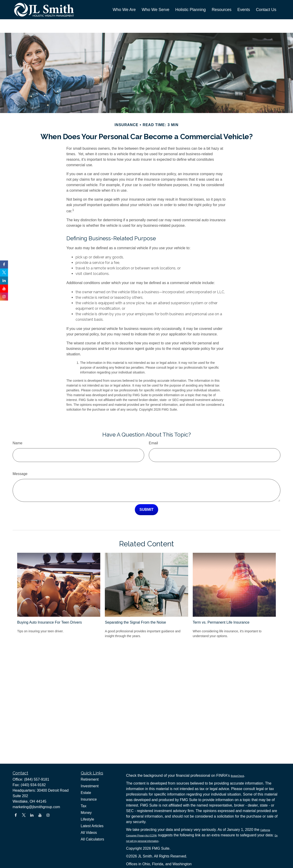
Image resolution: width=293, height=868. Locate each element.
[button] (124, 10)
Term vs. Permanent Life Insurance (221, 609)
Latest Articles (92, 826)
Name (18, 429)
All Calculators (92, 839)
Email (153, 429)
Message (20, 460)
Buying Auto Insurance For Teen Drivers (50, 609)
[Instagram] (48, 815)
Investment (90, 786)
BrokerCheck (237, 776)
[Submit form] (146, 496)
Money (86, 813)
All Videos (89, 833)
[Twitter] (24, 815)
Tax (84, 806)
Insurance (89, 799)
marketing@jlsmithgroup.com (36, 807)
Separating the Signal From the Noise (135, 609)
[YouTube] (40, 815)
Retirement (90, 779)
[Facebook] (16, 815)
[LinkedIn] (32, 815)
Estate (86, 793)
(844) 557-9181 (37, 779)
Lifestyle (88, 819)
